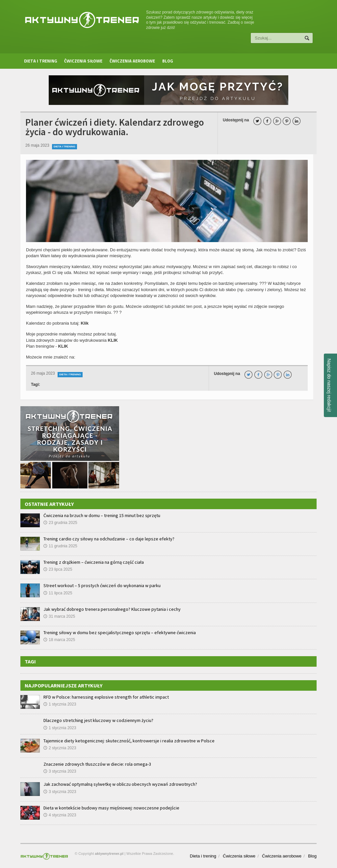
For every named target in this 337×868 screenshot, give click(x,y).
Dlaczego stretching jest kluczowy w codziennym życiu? (98, 720)
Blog (168, 61)
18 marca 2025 (59, 640)
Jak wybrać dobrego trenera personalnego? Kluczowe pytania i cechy (112, 609)
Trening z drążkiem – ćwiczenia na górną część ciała (94, 562)
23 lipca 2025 (58, 569)
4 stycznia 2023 (60, 815)
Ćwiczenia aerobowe (132, 61)
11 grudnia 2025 (60, 546)
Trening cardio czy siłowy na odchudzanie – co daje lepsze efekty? (109, 539)
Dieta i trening (40, 61)
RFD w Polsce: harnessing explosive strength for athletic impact (106, 697)
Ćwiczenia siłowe (83, 61)
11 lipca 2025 (58, 593)
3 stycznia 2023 (60, 771)
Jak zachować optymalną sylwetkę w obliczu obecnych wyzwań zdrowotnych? (120, 784)
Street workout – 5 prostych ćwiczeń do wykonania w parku (102, 585)
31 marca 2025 (59, 616)
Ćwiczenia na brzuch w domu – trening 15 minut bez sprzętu (102, 515)
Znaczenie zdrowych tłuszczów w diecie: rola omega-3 (97, 764)
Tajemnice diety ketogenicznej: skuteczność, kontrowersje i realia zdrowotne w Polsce (129, 741)
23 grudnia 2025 (60, 523)
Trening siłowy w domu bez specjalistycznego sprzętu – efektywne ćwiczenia (120, 632)
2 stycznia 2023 (60, 748)
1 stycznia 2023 (60, 704)
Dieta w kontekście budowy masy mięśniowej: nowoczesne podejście (111, 808)
